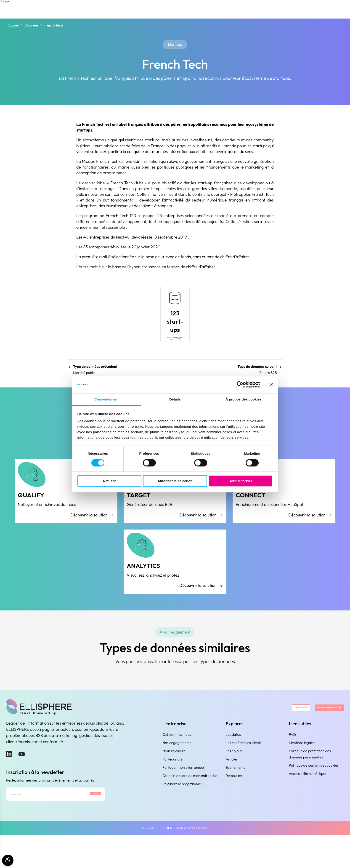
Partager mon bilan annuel (183, 795)
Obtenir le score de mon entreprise (190, 804)
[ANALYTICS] (175, 584)
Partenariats (172, 787)
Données (31, 25)
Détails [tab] (175, 399)
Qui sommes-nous (177, 762)
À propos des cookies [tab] (244, 399)
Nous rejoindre (174, 779)
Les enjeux (234, 779)
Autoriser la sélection (175, 481)
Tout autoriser (241, 481)
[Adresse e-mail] (39, 825)
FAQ (292, 762)
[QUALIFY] (66, 503)
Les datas (233, 762)
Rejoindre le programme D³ (184, 812)
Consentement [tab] (106, 399)
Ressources (235, 804)
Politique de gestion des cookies (314, 793)
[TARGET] (175, 503)
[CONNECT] (284, 503)
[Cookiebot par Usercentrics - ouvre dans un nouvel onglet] (240, 384)
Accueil (14, 25)
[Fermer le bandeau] (271, 384)
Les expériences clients (244, 771)
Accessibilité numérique (307, 801)
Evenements (235, 795)
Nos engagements (177, 771)
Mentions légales (302, 771)
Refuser (109, 481)
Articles (232, 787)
